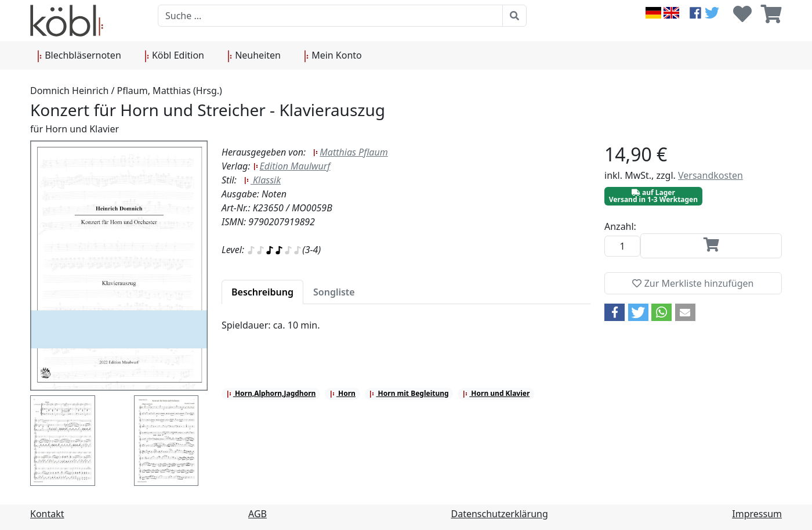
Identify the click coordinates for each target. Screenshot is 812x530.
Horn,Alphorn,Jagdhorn (271, 393)
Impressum (757, 514)
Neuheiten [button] (254, 56)
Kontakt (47, 514)
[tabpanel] (406, 332)
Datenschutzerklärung (500, 514)
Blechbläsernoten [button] (79, 56)
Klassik (262, 180)
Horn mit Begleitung (409, 393)
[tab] (262, 292)
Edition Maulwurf (292, 166)
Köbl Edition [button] (174, 56)
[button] (615, 312)
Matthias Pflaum (350, 152)
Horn (342, 393)
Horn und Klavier (496, 393)
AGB (258, 514)
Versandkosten (710, 175)
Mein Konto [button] (333, 56)
